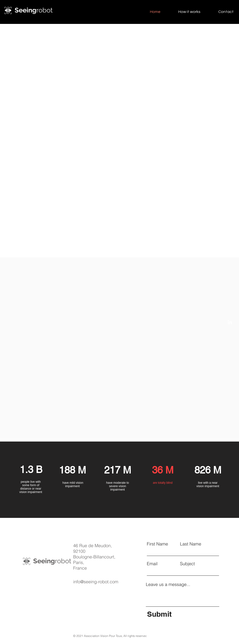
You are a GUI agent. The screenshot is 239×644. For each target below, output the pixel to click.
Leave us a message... (168, 584)
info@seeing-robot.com (96, 582)
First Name (157, 544)
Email (152, 564)
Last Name (191, 544)
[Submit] (183, 614)
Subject (187, 564)
